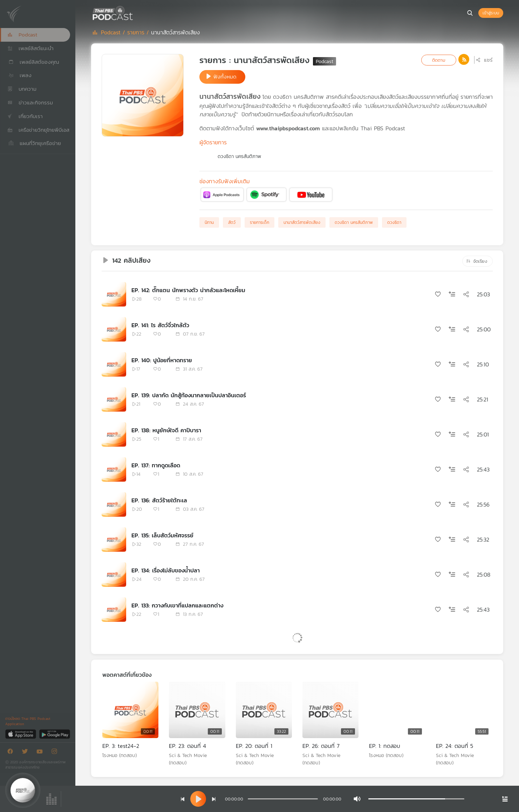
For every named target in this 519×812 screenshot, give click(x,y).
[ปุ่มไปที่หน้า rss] (464, 59)
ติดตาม (439, 60)
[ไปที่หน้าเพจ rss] (464, 60)
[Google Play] (54, 734)
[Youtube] (41, 753)
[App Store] (21, 734)
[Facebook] (12, 753)
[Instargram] (56, 753)
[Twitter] (27, 753)
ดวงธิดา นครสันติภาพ (239, 156)
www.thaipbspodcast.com (288, 128)
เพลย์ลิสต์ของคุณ (33, 62)
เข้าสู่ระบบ (491, 13)
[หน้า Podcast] (135, 12)
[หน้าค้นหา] (470, 13)
